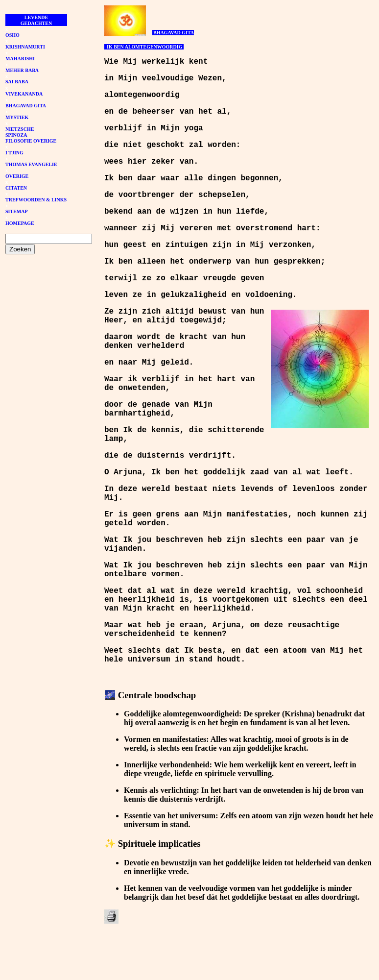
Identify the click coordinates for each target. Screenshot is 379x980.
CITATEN (16, 188)
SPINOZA (16, 135)
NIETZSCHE (20, 129)
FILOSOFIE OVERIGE (31, 141)
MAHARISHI (20, 59)
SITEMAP (17, 211)
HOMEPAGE (20, 223)
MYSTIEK (17, 117)
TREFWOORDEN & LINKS (36, 200)
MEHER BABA (22, 70)
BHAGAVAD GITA (26, 106)
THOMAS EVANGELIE (31, 164)
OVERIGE (17, 176)
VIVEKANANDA (24, 94)
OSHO (12, 35)
